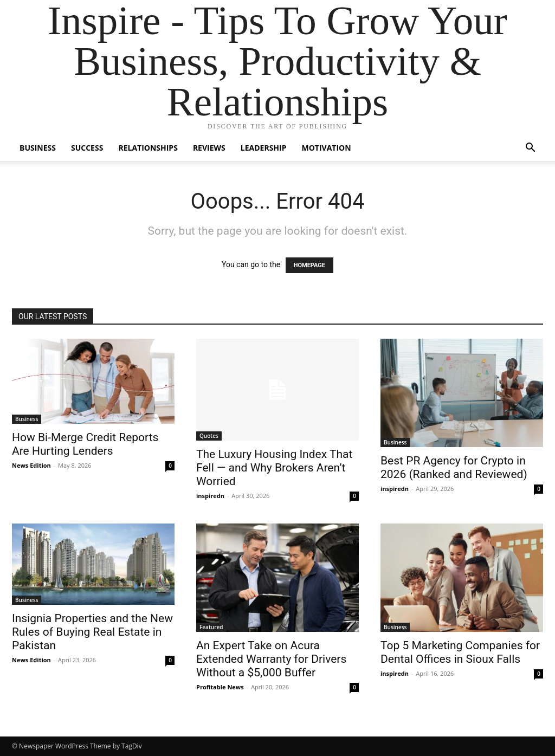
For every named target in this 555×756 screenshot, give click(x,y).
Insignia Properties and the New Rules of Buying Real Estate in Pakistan (92, 632)
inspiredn (210, 496)
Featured (211, 627)
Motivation (327, 148)
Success (87, 148)
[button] (530, 149)
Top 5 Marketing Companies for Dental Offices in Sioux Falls (460, 652)
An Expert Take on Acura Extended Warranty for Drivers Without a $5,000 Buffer (271, 659)
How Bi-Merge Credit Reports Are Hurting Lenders (85, 444)
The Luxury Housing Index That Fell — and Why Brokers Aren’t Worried (274, 468)
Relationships (148, 148)
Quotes (209, 436)
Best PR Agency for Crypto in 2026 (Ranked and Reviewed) (454, 467)
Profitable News (220, 687)
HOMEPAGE (309, 265)
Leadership (264, 148)
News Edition (31, 465)
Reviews (209, 148)
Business (38, 148)
